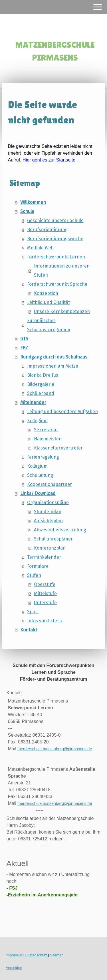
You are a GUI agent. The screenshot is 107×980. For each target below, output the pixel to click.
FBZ (24, 348)
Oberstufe (45, 584)
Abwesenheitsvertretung (60, 530)
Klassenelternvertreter (58, 448)
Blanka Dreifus (43, 375)
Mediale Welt (41, 248)
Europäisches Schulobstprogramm (49, 325)
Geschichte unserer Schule (55, 220)
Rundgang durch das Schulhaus (54, 357)
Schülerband (41, 393)
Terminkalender (44, 557)
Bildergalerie (41, 384)
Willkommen (33, 202)
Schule (27, 211)
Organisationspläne (48, 503)
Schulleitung (40, 475)
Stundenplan (48, 512)
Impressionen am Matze (53, 366)
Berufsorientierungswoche (55, 239)
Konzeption (46, 293)
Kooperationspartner (50, 484)
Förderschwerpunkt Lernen (56, 257)
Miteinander (33, 402)
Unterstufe (45, 603)
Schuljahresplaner (53, 539)
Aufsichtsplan (48, 521)
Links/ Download (38, 493)
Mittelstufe (45, 593)
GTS (24, 339)
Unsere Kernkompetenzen (62, 311)
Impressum (15, 955)
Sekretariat (46, 430)
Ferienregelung (43, 457)
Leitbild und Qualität (49, 302)
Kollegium (37, 421)
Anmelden (14, 968)
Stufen (34, 575)
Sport (33, 612)
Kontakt (29, 630)
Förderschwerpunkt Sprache (57, 284)
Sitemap (57, 955)
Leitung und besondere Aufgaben (62, 412)
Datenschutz (37, 955)
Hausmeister (47, 439)
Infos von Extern (45, 621)
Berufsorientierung (47, 230)
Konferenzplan (50, 548)
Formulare (38, 566)
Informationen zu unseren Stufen (62, 271)
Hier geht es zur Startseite (49, 160)
